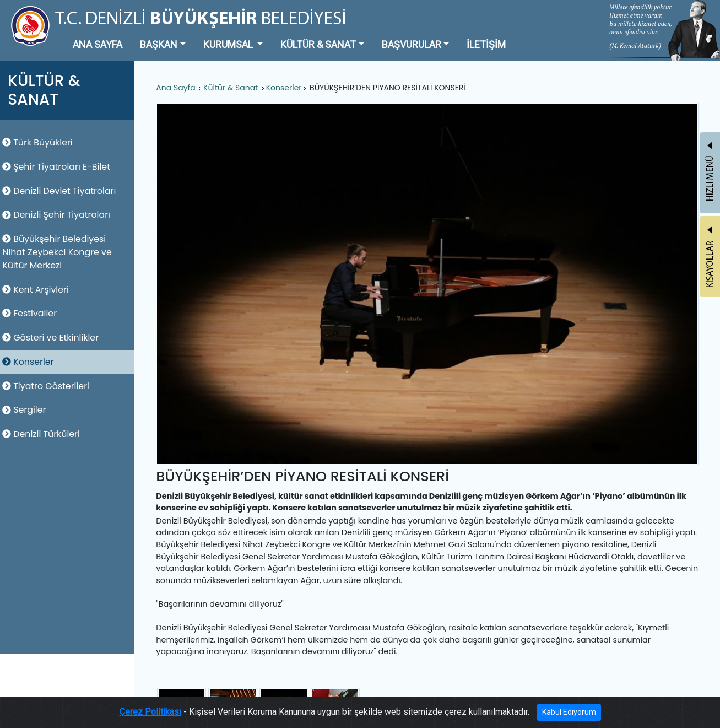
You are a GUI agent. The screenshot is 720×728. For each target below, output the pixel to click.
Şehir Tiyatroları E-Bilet (59, 167)
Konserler (31, 362)
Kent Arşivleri (39, 290)
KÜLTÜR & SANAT (318, 44)
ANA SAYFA (98, 44)
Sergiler (27, 410)
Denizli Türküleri (44, 434)
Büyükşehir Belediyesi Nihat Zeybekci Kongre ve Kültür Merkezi (60, 252)
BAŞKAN (159, 44)
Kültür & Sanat (236, 88)
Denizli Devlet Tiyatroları (62, 191)
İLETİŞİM (486, 44)
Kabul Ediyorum (569, 712)
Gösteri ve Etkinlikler (54, 338)
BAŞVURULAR (412, 44)
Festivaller (33, 313)
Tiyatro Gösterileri (49, 386)
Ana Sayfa (179, 88)
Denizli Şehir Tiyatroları (59, 215)
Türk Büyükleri (41, 142)
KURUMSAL (229, 44)
